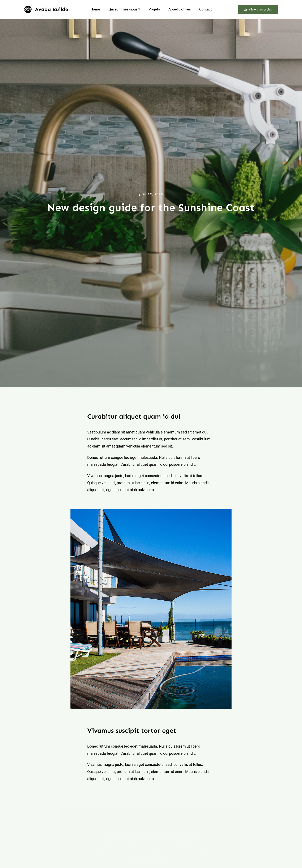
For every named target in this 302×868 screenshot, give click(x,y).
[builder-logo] (47, 7)
